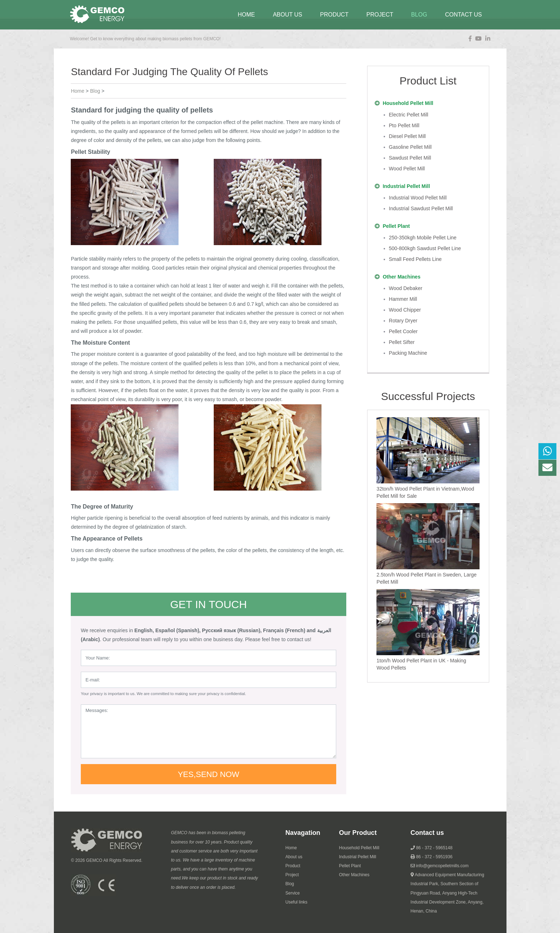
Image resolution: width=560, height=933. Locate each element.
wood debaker (406, 288)
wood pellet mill (407, 169)
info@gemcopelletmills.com (442, 866)
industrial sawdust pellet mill (421, 208)
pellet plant (396, 226)
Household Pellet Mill (359, 848)
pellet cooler (403, 331)
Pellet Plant (350, 866)
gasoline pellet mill (410, 147)
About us (294, 857)
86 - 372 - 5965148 (434, 848)
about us (288, 15)
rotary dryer (403, 321)
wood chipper (405, 310)
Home (246, 15)
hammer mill (403, 299)
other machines (401, 277)
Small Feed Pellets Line (415, 259)
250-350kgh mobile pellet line (423, 238)
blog (419, 15)
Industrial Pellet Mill (358, 857)
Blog (290, 884)
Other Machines (354, 875)
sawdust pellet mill (410, 158)
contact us (464, 15)
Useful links (297, 902)
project (380, 15)
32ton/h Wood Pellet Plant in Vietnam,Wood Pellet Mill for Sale (425, 492)
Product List (428, 81)
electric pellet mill (409, 115)
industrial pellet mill (406, 186)
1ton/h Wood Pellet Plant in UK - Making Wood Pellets (421, 664)
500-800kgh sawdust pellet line (425, 248)
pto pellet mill (404, 125)
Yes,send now (209, 774)
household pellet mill (408, 103)
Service (293, 893)
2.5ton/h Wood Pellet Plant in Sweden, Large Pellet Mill (426, 578)
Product (334, 15)
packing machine (408, 353)
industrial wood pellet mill (418, 198)
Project (292, 875)
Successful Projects (428, 396)
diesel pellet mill (408, 136)
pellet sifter (402, 342)
